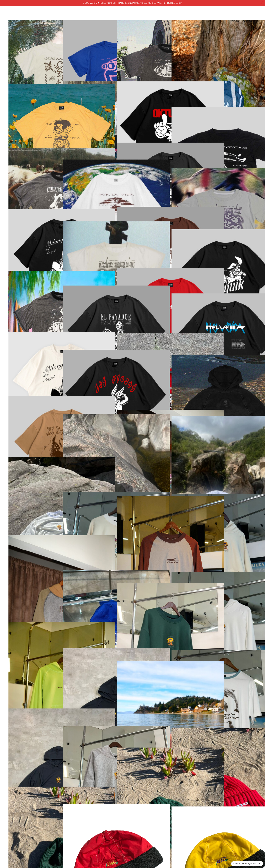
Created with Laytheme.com (247, 864)
